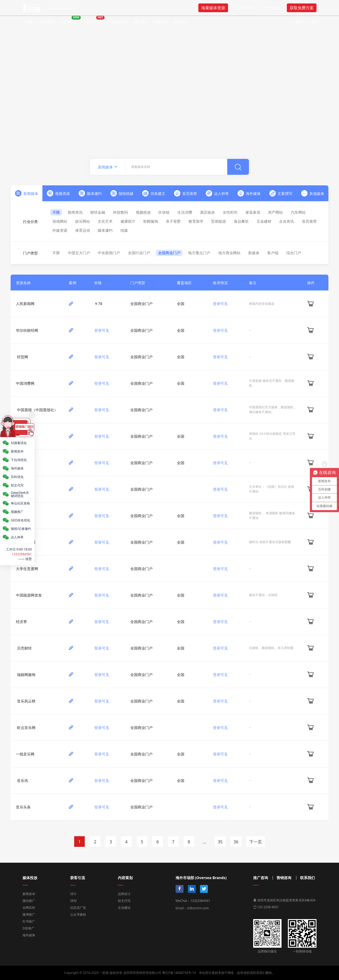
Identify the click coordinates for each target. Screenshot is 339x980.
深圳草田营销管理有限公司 (142, 973)
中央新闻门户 (109, 253)
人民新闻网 (25, 304)
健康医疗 (128, 221)
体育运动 (83, 230)
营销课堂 (161, 22)
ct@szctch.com (198, 908)
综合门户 (294, 253)
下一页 (256, 842)
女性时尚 (230, 212)
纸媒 (124, 230)
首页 (29, 22)
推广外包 (141, 22)
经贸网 (23, 357)
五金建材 (264, 221)
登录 (298, 22)
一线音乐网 (25, 754)
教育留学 (196, 221)
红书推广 (29, 921)
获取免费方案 (302, 8)
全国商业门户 (169, 253)
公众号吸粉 (78, 914)
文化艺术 (105, 221)
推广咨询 (261, 878)
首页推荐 (309, 221)
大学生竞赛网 (27, 569)
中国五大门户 (79, 253)
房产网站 (275, 212)
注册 (313, 22)
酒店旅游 (207, 212)
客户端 (273, 253)
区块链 (164, 212)
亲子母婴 (173, 221)
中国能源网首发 (29, 595)
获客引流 (96, 20)
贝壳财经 (24, 648)
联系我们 (181, 22)
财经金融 (98, 212)
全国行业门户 (139, 253)
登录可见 (220, 304)
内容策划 (46, 22)
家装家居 (253, 212)
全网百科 (29, 908)
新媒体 (254, 253)
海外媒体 (29, 935)
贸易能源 (218, 221)
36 (236, 842)
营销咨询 (284, 878)
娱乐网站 (83, 221)
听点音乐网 (26, 728)
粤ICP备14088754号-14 (179, 973)
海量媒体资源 (213, 8)
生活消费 (185, 212)
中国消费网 (25, 383)
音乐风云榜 (26, 701)
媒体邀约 (105, 230)
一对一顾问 (271, 8)
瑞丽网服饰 (26, 675)
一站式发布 (244, 8)
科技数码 (121, 212)
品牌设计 (124, 894)
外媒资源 (60, 230)
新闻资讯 (75, 212)
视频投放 (143, 212)
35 (220, 842)
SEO (73, 894)
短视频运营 (119, 22)
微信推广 (29, 901)
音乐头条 (23, 807)
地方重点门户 (199, 253)
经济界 (21, 622)
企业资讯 (287, 221)
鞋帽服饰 (151, 221)
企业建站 (124, 908)
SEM (73, 901)
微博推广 (29, 914)
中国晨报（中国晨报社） (37, 410)
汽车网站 (298, 212)
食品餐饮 (241, 221)
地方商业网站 (229, 253)
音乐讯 (23, 780)
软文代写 (124, 901)
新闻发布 (29, 894)
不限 (56, 212)
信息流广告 (78, 908)
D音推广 (28, 928)
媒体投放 (72, 20)
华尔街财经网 (27, 330)
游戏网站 (60, 221)
